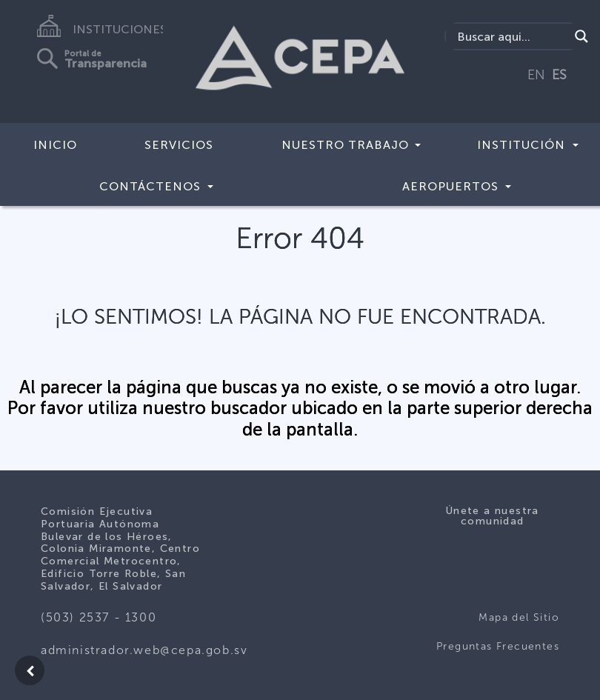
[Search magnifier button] (581, 36)
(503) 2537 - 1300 (99, 617)
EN (536, 75)
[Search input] (511, 36)
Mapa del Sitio (519, 617)
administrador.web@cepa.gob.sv (144, 650)
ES (559, 75)
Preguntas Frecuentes (498, 646)
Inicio (55, 145)
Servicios (179, 145)
